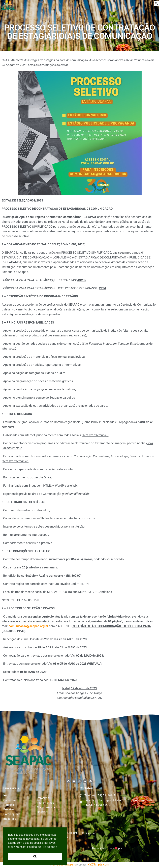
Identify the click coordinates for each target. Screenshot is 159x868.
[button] (156, 3)
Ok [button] (35, 856)
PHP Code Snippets (63, 866)
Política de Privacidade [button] (42, 847)
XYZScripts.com (98, 866)
